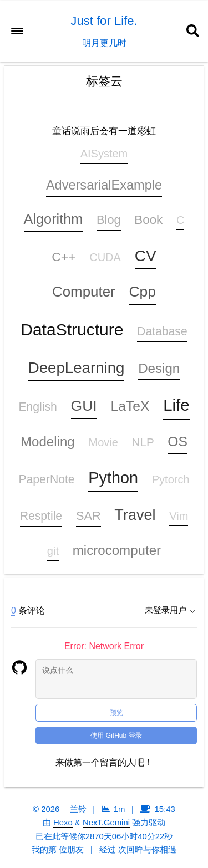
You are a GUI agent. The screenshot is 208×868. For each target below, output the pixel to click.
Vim (179, 516)
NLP (143, 442)
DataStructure (72, 330)
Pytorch (171, 479)
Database (162, 331)
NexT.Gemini (106, 823)
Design (159, 368)
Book (148, 220)
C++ (64, 257)
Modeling (48, 441)
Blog (109, 220)
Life (176, 405)
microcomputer (117, 550)
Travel (135, 515)
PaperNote (46, 479)
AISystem (104, 154)
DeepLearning (77, 368)
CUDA (105, 257)
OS (177, 441)
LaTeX (130, 406)
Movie (103, 442)
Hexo (63, 823)
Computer (84, 292)
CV (146, 256)
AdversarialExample (104, 185)
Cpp (142, 292)
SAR (88, 516)
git (53, 551)
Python (113, 478)
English (37, 407)
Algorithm (54, 219)
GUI (84, 406)
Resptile (41, 516)
